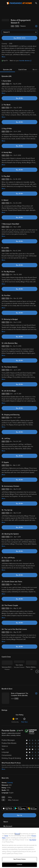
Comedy (10, 783)
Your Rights (33, 840)
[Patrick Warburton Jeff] (31, 671)
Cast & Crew (22, 70)
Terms (6, 836)
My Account (8, 826)
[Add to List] (36, 26)
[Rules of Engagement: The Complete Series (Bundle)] (24, 694)
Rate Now (24, 722)
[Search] (36, 3)
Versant (17, 834)
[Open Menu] (3, 3)
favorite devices (25, 61)
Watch (6, 822)
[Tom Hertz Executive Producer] (19, 671)
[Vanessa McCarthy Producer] (7, 671)
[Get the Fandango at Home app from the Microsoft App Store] (32, 809)
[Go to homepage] (19, 3)
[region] (19, 848)
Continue (19, 865)
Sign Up (19, 815)
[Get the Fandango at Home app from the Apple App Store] (8, 809)
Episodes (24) (8, 70)
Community (15, 722)
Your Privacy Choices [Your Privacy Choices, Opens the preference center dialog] (20, 859)
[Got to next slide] (37, 671)
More (3, 57)
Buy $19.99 (23, 38)
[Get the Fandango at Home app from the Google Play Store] (20, 809)
